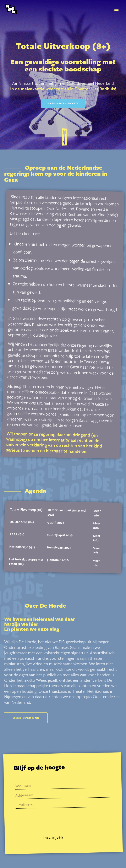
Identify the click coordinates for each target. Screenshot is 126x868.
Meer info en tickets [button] (63, 103)
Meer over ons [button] (26, 718)
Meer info (97, 513)
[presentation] (47, 822)
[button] (116, 9)
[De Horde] (11, 9)
